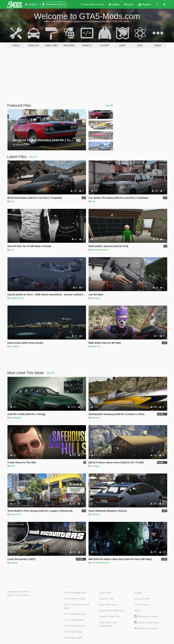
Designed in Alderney (19, 592)
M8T (13, 466)
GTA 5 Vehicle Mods (75, 599)
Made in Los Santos (18, 595)
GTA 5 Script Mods (74, 620)
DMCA (138, 611)
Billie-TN (96, 346)
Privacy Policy (142, 599)
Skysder (96, 418)
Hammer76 (16, 514)
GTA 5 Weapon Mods (75, 614)
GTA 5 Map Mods (73, 632)
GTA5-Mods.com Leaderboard (108, 624)
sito (12, 250)
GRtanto (96, 514)
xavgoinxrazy (17, 298)
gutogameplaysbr (100, 250)
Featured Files (107, 599)
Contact (138, 593)
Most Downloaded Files (111, 611)
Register (145, 4)
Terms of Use (141, 605)
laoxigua (96, 298)
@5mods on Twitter (146, 617)
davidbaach (16, 418)
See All (109, 106)
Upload (114, 4)
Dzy (12, 201)
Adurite (14, 563)
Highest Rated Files (109, 617)
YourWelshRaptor (100, 563)
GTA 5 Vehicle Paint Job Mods (77, 606)
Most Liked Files (108, 605)
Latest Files (105, 593)
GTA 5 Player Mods (74, 626)
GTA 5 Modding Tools (75, 593)
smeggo (96, 466)
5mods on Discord (145, 628)
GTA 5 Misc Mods (73, 638)
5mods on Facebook (147, 622)
